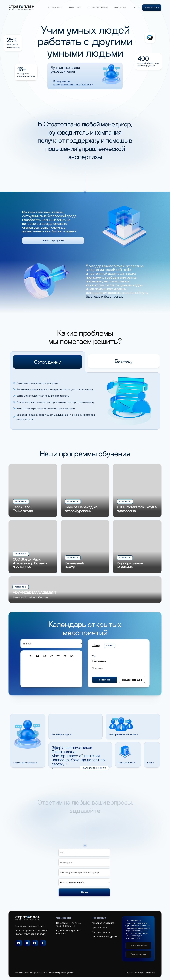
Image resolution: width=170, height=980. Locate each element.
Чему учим (75, 7)
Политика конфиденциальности (140, 973)
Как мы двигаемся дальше (105, 937)
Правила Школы (100, 928)
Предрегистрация (132, 684)
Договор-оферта (101, 932)
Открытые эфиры (98, 7)
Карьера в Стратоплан (104, 923)
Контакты (120, 7)
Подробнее (105, 684)
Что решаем (55, 7)
